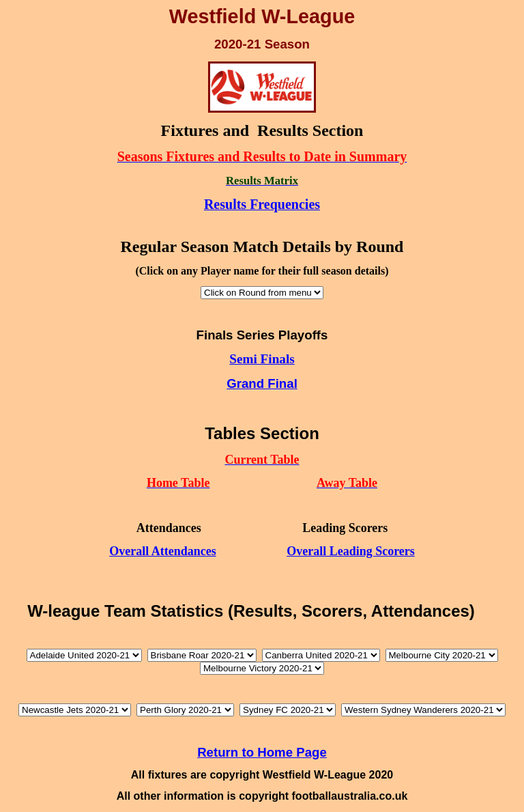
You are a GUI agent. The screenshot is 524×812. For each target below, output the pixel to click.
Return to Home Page (262, 752)
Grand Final (262, 383)
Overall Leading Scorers (351, 551)
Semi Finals (262, 359)
